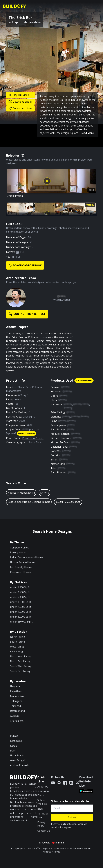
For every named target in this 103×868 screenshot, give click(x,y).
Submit (72, 817)
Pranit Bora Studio (33, 438)
